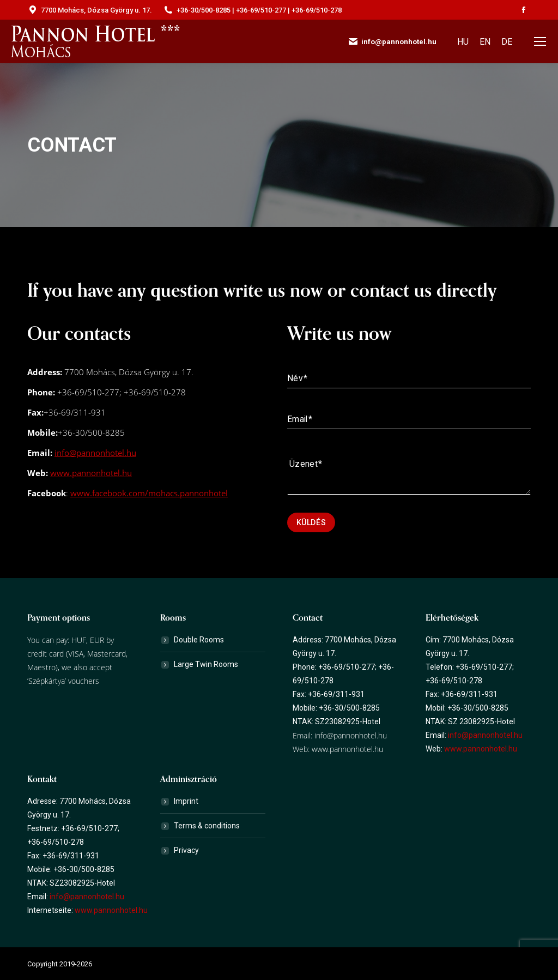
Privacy (186, 850)
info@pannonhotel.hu (95, 453)
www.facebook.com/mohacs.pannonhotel (149, 493)
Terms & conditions (207, 826)
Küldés (311, 522)
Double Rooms (199, 640)
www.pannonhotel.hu (91, 473)
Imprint (186, 801)
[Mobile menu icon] (540, 41)
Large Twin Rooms (206, 664)
